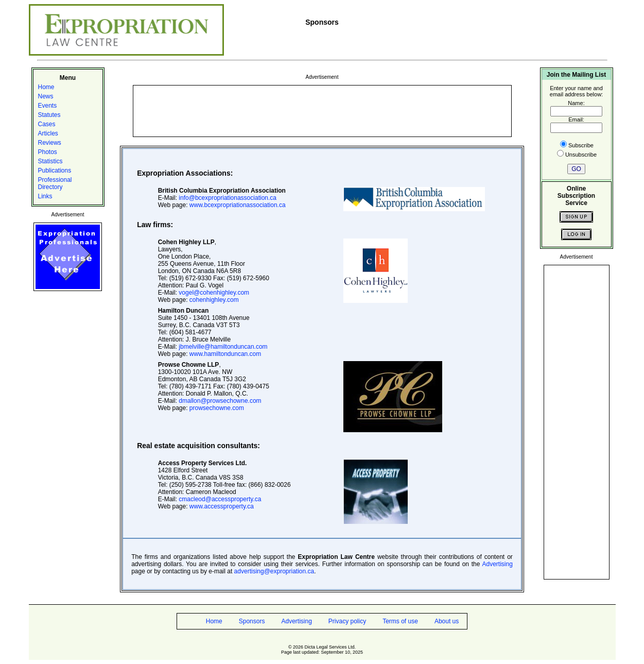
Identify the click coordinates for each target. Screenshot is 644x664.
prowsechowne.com (217, 408)
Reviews (50, 143)
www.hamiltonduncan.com (225, 354)
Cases (47, 124)
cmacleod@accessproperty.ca (220, 499)
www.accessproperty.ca (222, 506)
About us (447, 621)
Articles (48, 133)
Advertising (497, 564)
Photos (48, 152)
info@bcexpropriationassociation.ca (228, 198)
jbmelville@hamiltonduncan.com (223, 347)
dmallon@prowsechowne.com (220, 401)
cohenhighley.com (214, 300)
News (46, 96)
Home (46, 87)
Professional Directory (55, 183)
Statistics (50, 161)
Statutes (49, 115)
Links (45, 196)
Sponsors (252, 621)
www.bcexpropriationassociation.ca (238, 205)
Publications (55, 171)
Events (48, 106)
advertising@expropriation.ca (274, 571)
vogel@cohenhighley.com (214, 293)
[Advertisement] (322, 110)
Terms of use (400, 621)
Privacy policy (347, 621)
